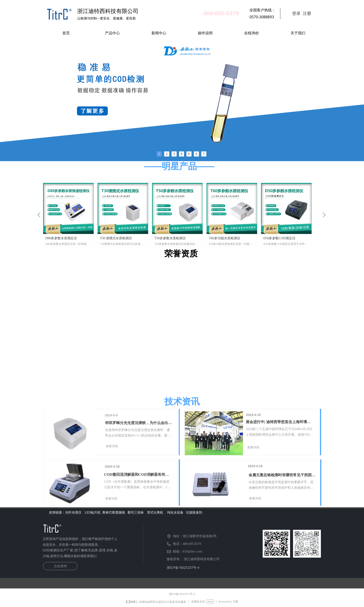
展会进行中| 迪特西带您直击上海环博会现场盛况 (278, 423)
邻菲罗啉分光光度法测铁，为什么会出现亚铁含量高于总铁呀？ (138, 423)
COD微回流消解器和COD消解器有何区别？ (136, 475)
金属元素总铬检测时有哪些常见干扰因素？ (280, 476)
